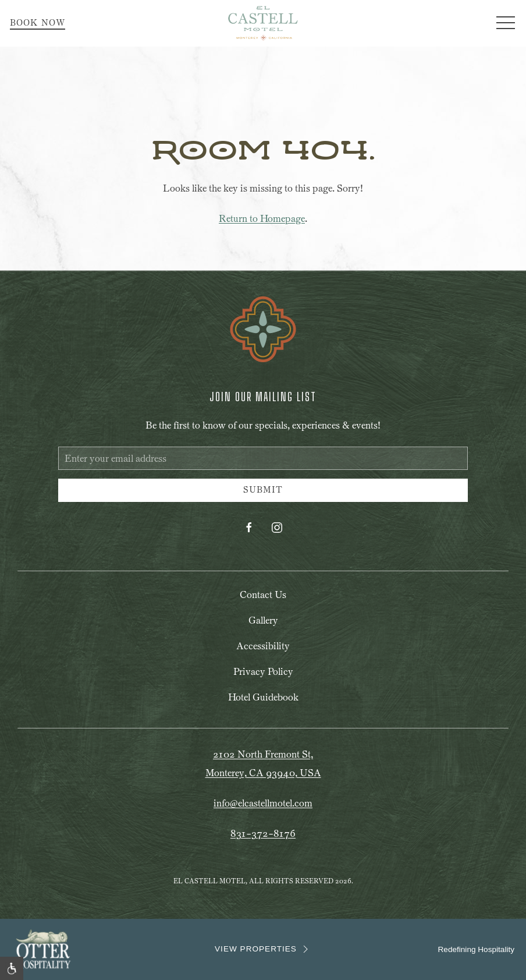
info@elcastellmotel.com (263, 803)
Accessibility (263, 646)
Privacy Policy (263, 672)
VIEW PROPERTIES (263, 949)
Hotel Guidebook (263, 697)
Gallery (263, 620)
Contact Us (263, 595)
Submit (263, 490)
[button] (506, 23)
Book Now (38, 23)
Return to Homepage (262, 219)
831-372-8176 (263, 834)
